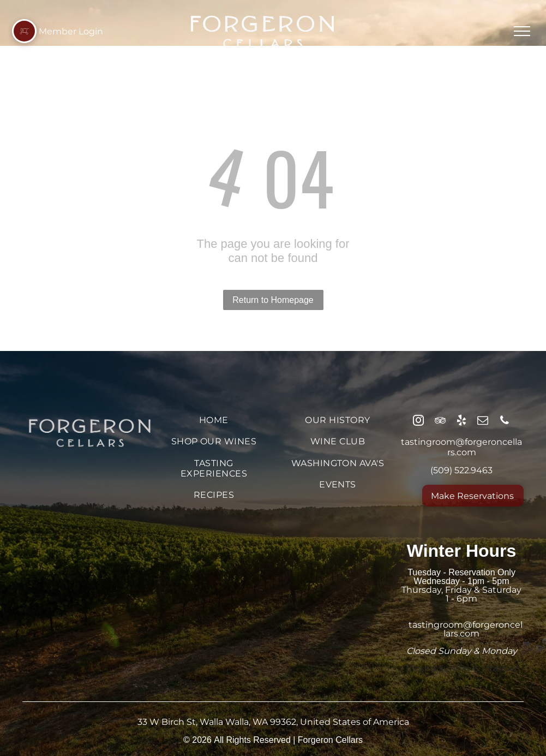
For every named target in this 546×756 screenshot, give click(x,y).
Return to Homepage (273, 300)
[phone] (505, 422)
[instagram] (418, 422)
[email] (483, 422)
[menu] (522, 31)
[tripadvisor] (440, 422)
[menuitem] (214, 420)
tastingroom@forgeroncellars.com (461, 447)
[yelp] (461, 422)
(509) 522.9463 (461, 470)
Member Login (71, 31)
